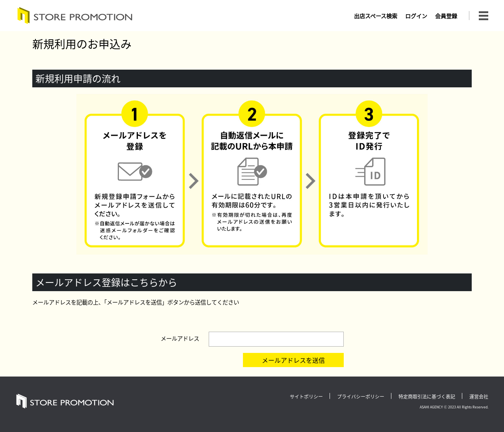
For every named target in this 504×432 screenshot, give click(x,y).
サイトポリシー (306, 396)
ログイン (416, 16)
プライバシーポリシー (361, 396)
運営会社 (479, 396)
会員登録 (446, 16)
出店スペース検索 (376, 16)
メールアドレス (180, 338)
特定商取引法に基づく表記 (427, 396)
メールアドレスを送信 (293, 360)
